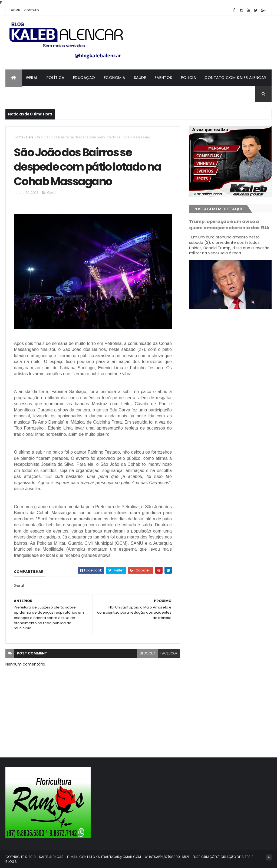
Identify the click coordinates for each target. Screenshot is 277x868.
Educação (84, 78)
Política (55, 78)
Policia (189, 78)
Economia (115, 78)
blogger (147, 653)
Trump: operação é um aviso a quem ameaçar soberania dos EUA (229, 225)
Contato (32, 10)
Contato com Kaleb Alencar (235, 78)
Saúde (140, 78)
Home (15, 10)
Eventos (164, 78)
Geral (32, 78)
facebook (169, 653)
